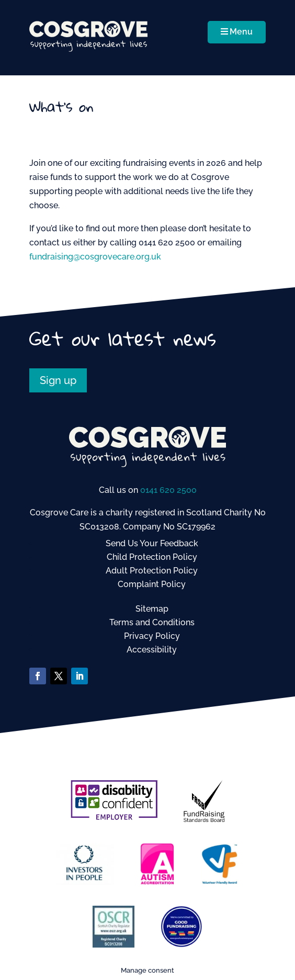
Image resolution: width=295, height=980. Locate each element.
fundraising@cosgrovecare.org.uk (95, 257)
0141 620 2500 (168, 490)
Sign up (58, 380)
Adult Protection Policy (152, 571)
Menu (237, 32)
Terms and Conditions (152, 622)
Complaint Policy (152, 584)
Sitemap (152, 609)
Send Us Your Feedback (152, 543)
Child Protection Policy (152, 557)
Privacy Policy (152, 636)
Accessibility (152, 650)
